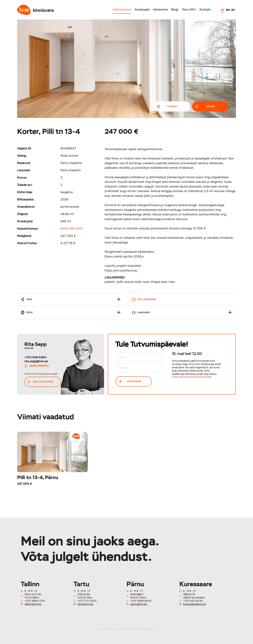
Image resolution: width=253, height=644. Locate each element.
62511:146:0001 (71, 229)
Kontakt (205, 10)
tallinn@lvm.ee (33, 604)
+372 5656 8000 (141, 601)
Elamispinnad (122, 10)
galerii (205, 106)
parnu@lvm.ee (139, 604)
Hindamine (160, 10)
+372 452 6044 (193, 601)
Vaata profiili (37, 366)
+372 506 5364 (35, 357)
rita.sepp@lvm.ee (36, 361)
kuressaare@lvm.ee (194, 604)
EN (228, 10)
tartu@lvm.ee (85, 604)
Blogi (175, 10)
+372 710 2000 (87, 601)
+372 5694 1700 (35, 601)
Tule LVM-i (189, 10)
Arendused (142, 10)
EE (223, 10)
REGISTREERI (130, 381)
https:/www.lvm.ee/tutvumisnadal (192, 377)
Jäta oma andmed (40, 382)
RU (233, 10)
